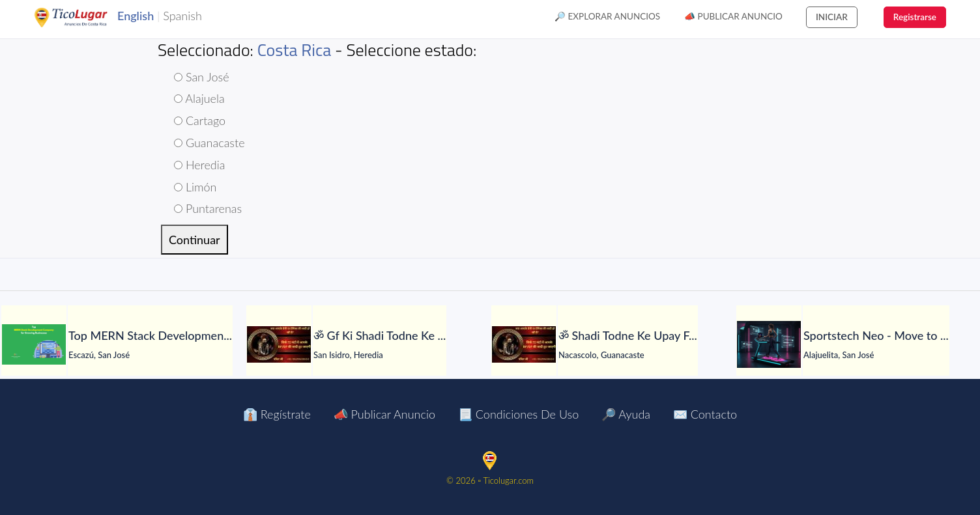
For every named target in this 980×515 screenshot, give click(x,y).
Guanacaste (209, 143)
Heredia (199, 165)
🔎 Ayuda (626, 414)
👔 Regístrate (277, 414)
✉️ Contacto (705, 414)
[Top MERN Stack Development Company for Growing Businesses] (34, 344)
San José (202, 77)
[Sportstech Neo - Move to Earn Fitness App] (769, 344)
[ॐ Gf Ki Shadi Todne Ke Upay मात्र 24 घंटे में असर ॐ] (279, 344)
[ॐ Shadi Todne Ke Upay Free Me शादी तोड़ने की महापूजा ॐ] (524, 344)
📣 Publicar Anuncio (733, 16)
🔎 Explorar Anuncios (607, 16)
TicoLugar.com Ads (85, 18)
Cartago (200, 120)
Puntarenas (208, 208)
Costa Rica (295, 50)
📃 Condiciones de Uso (518, 414)
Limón (195, 187)
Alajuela (199, 98)
